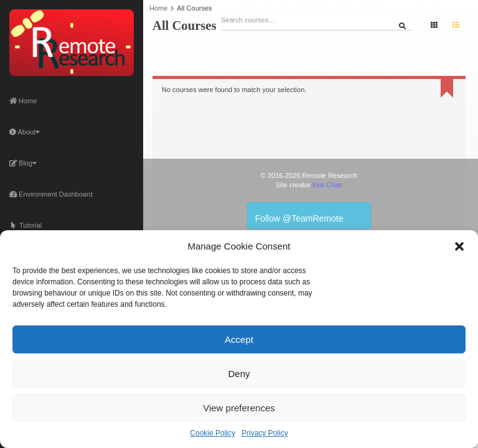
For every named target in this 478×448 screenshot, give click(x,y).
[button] (459, 246)
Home (23, 101)
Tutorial (26, 225)
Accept (239, 339)
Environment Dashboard (51, 194)
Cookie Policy (213, 433)
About (25, 132)
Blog (23, 163)
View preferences (239, 408)
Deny (239, 374)
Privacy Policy (265, 433)
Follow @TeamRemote (309, 215)
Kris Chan (327, 185)
